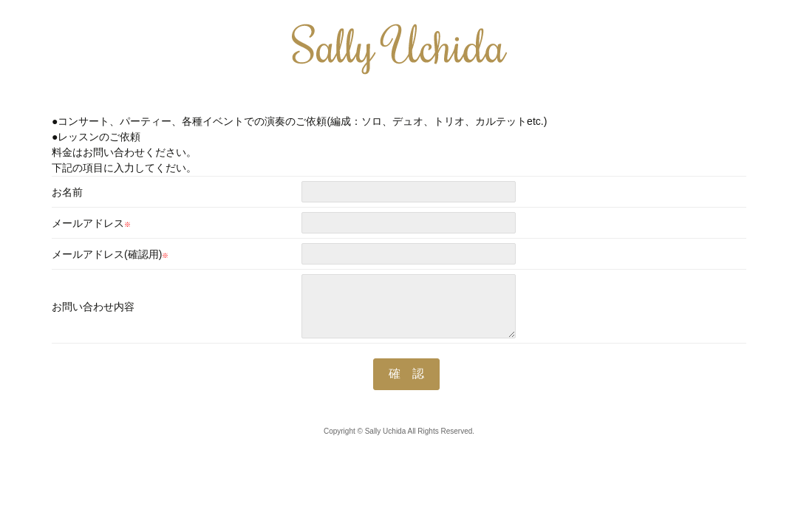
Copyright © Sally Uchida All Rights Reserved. (399, 431)
